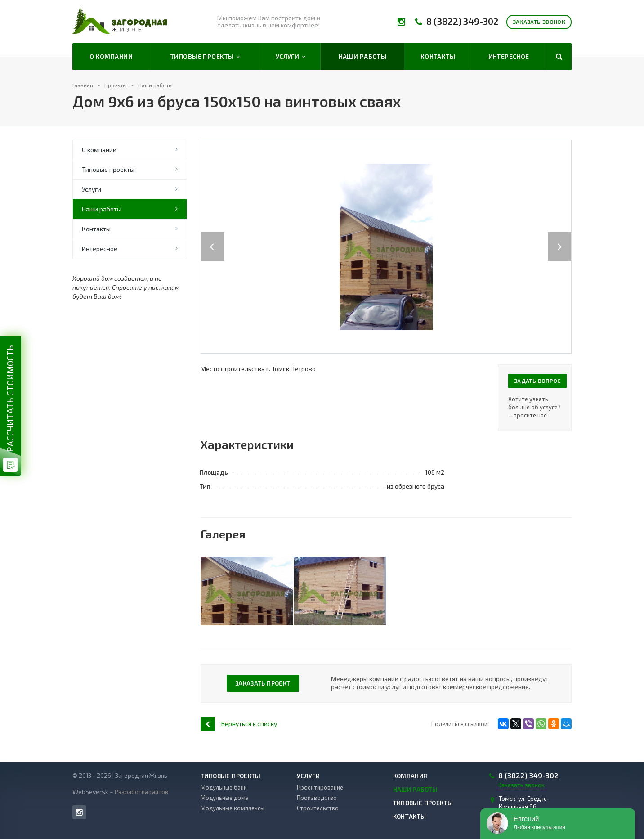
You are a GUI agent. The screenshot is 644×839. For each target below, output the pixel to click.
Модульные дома (225, 798)
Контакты (438, 56)
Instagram (79, 812)
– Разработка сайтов (138, 792)
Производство (317, 798)
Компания (410, 776)
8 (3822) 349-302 (463, 21)
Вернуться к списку (239, 724)
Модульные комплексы (233, 808)
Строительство (318, 808)
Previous (213, 237)
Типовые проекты (205, 57)
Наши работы (363, 56)
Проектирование (320, 787)
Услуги (291, 57)
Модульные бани (224, 787)
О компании (111, 56)
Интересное (509, 56)
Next (564, 237)
